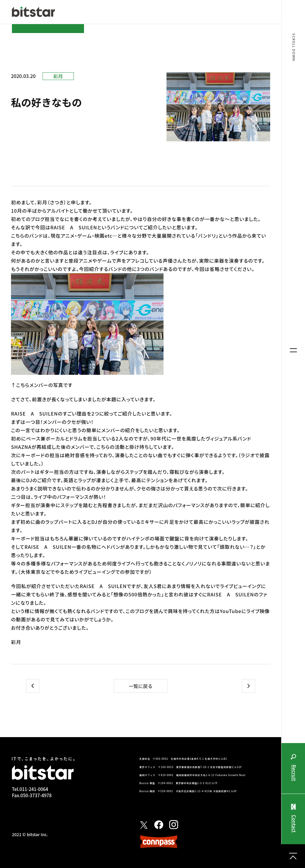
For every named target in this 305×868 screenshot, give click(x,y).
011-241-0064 (34, 789)
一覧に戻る (141, 686)
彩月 (58, 76)
